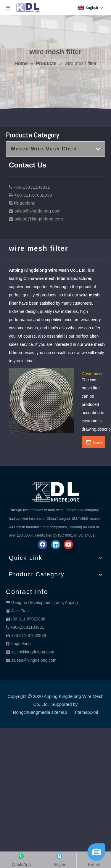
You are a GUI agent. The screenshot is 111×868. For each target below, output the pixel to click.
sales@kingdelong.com (33, 652)
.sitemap (59, 712)
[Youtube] (68, 545)
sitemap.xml (86, 712)
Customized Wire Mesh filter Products (93, 374)
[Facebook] (43, 545)
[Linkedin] (56, 545)
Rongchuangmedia (32, 712)
